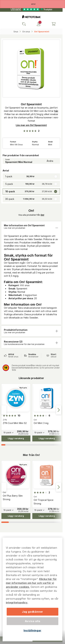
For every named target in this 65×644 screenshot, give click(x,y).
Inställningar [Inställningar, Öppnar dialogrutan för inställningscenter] (32, 630)
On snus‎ (26, 32)
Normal (35, 145)
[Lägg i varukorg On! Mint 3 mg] (47, 438)
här (56, 111)
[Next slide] (59, 410)
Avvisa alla (33, 621)
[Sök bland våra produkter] (24, 24)
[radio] (31, 176)
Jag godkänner (32, 612)
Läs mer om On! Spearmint (31, 125)
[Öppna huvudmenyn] (9, 24)
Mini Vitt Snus (16, 145)
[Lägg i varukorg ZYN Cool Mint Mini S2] (16, 438)
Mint (50, 145)
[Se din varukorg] (54, 24)
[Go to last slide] (4, 410)
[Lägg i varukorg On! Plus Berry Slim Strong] (16, 516)
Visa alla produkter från (31, 215)
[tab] (3, 445)
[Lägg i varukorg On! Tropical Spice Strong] (47, 516)
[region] (32, 589)
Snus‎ (16, 32)
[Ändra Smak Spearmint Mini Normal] (31, 161)
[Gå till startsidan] (31, 17)
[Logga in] (39, 24)
